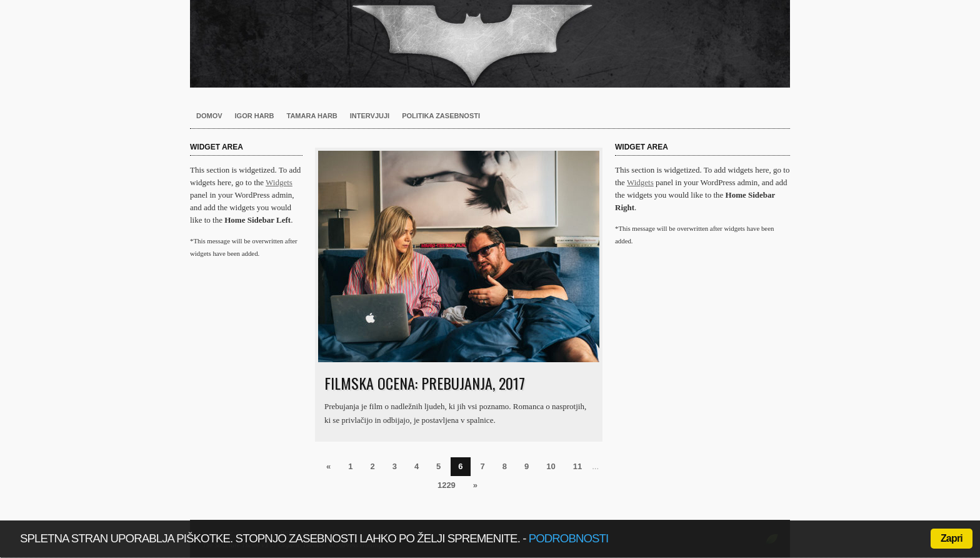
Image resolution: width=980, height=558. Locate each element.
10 (551, 466)
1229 (447, 485)
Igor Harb (255, 116)
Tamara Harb (312, 116)
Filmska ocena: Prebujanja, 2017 (425, 383)
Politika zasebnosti (441, 116)
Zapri (952, 538)
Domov (209, 116)
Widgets (279, 182)
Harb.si (490, 44)
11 (577, 466)
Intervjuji (370, 116)
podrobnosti (569, 538)
